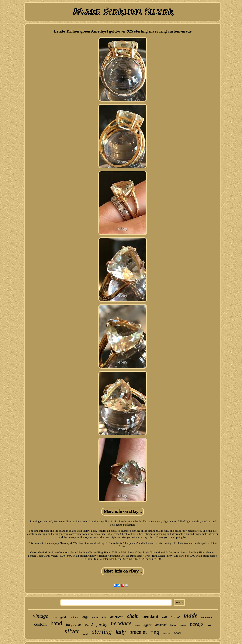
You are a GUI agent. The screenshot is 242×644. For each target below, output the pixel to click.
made (190, 615)
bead (177, 633)
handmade (207, 617)
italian (173, 625)
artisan (183, 626)
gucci (95, 617)
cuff (164, 617)
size (104, 617)
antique (74, 617)
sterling (102, 631)
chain (133, 616)
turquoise (73, 624)
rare (54, 617)
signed (148, 625)
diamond (161, 625)
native (175, 617)
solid (89, 624)
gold (63, 617)
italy (121, 632)
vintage (41, 616)
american (117, 617)
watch (137, 626)
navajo (196, 624)
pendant (150, 616)
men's (86, 634)
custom (40, 624)
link (209, 625)
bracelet (138, 632)
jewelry (102, 625)
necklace (121, 623)
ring (155, 632)
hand (56, 623)
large (85, 617)
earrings (166, 634)
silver (72, 631)
